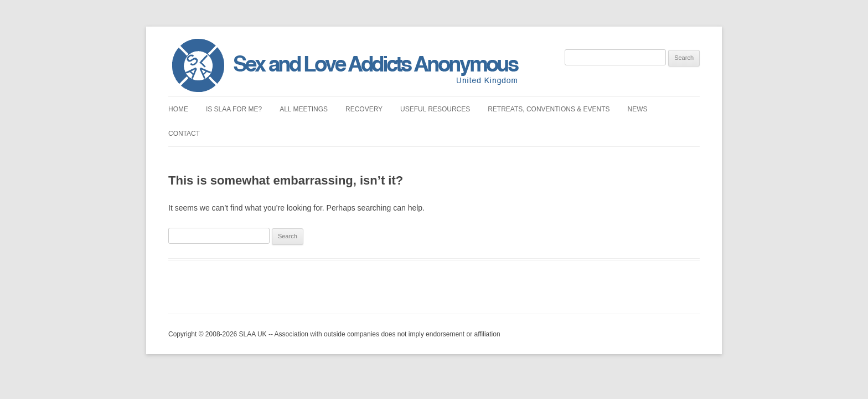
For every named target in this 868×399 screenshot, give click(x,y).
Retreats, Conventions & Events (549, 109)
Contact (184, 134)
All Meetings (304, 109)
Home (178, 109)
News (638, 109)
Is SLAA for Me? (234, 109)
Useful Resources (435, 109)
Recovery (364, 109)
